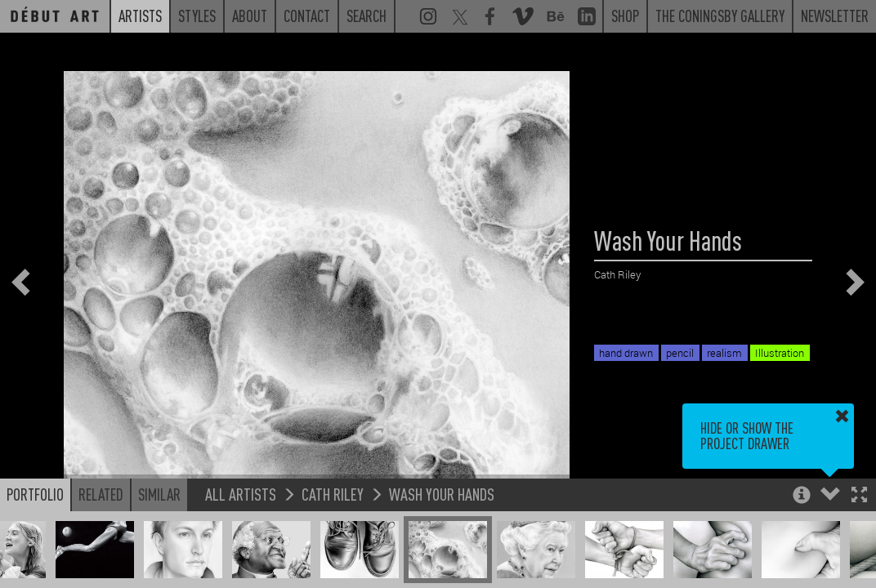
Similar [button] (159, 494)
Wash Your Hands (442, 494)
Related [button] (101, 494)
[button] (859, 496)
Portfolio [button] (35, 494)
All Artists (241, 494)
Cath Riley (333, 494)
